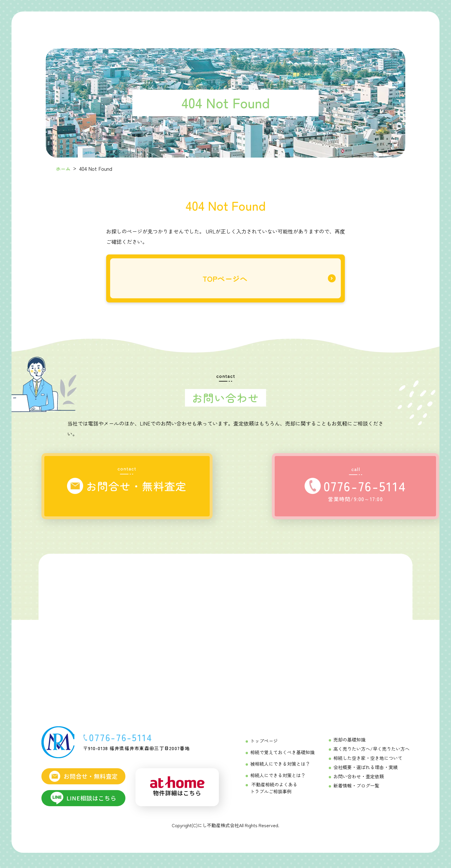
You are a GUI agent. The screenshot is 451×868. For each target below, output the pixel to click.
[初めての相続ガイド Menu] (156, 26)
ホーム (64, 168)
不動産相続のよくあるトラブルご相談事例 (274, 792)
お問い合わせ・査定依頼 (359, 780)
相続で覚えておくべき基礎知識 (282, 756)
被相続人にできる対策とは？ (280, 767)
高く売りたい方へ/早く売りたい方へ (371, 752)
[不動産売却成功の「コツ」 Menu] (280, 26)
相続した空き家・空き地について (368, 762)
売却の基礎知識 (349, 743)
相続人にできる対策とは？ (278, 779)
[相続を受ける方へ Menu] (239, 26)
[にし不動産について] (355, 26)
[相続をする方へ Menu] (198, 26)
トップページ (264, 744)
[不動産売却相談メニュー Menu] (317, 26)
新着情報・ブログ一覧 (356, 789)
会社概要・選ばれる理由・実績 (366, 771)
